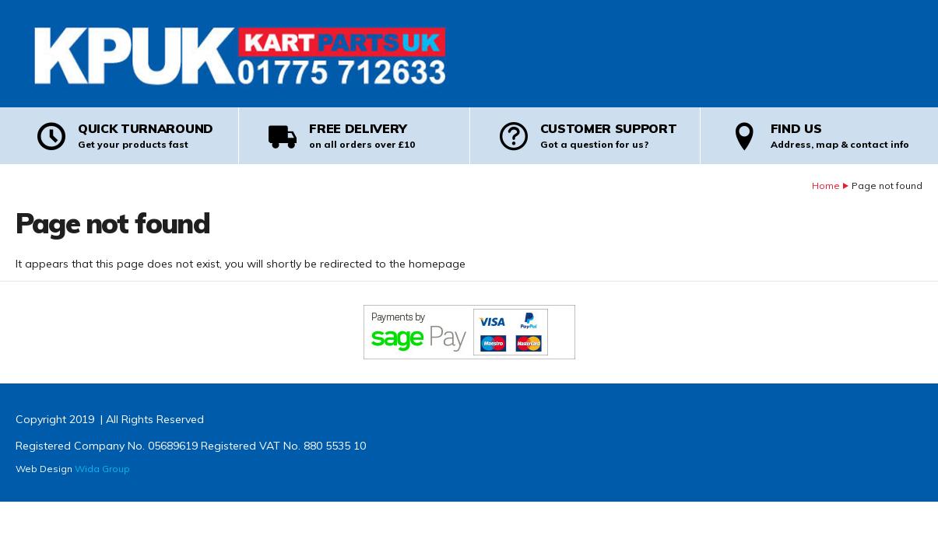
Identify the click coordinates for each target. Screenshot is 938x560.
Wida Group (102, 469)
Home (826, 185)
